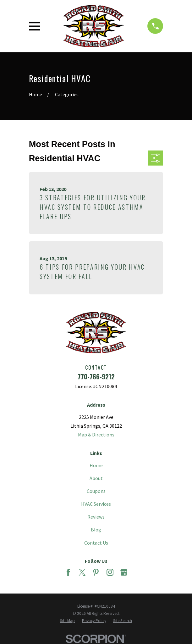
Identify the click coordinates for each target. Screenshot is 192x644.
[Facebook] (68, 572)
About (96, 478)
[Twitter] (82, 572)
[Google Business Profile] (124, 572)
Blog (96, 530)
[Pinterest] (96, 572)
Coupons (96, 491)
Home (96, 465)
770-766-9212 (96, 377)
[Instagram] (110, 572)
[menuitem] (67, 621)
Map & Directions (96, 435)
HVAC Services (96, 504)
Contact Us (96, 543)
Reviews (96, 517)
